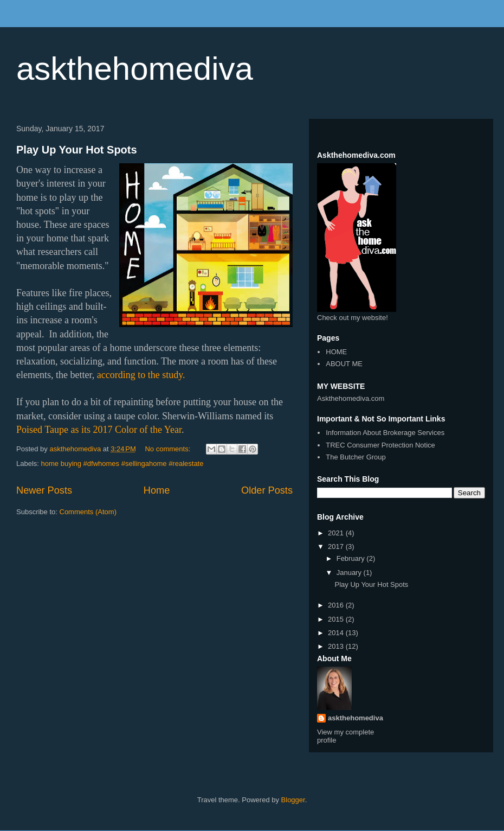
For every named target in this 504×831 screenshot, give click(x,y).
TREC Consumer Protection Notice (380, 445)
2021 (337, 533)
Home (157, 490)
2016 (337, 605)
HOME (336, 352)
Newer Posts (44, 490)
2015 (337, 619)
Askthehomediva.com (351, 398)
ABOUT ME (344, 364)
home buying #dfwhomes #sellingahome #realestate (122, 464)
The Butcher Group (356, 457)
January (350, 573)
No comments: (168, 449)
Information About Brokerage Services (385, 433)
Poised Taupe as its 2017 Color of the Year (99, 430)
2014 (337, 633)
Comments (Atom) (88, 512)
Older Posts (267, 490)
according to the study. (142, 375)
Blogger (293, 800)
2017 (337, 546)
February (352, 558)
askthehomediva (135, 69)
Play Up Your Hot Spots (77, 150)
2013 (337, 646)
